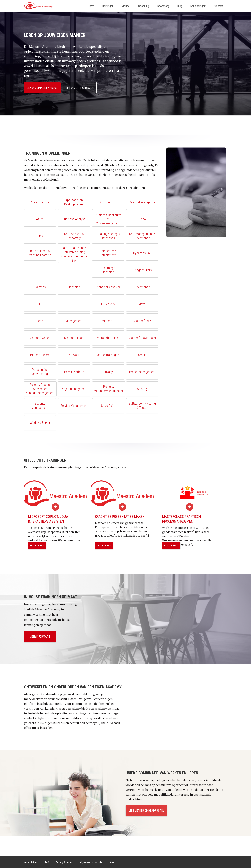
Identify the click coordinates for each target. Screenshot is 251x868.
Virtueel (126, 6)
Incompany (163, 6)
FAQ (47, 862)
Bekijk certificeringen (80, 87)
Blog (180, 6)
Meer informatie (40, 636)
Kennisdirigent (198, 6)
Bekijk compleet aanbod (42, 87)
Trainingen (108, 6)
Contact (219, 6)
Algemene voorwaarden (92, 862)
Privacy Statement (65, 862)
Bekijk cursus (37, 545)
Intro (92, 6)
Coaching (144, 6)
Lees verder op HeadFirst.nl (146, 810)
